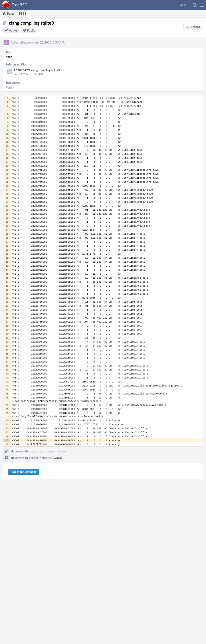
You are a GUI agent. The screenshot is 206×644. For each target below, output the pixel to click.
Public (31, 30)
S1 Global (56, 458)
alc (29, 42)
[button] (202, 5)
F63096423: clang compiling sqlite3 (37, 70)
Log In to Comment (24, 472)
